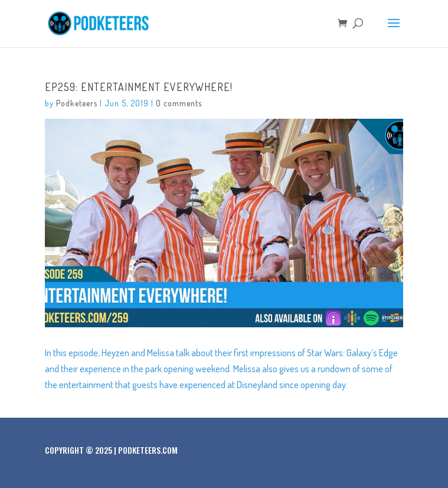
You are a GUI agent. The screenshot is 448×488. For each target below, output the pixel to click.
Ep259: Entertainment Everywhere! (139, 87)
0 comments (179, 103)
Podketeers (77, 103)
